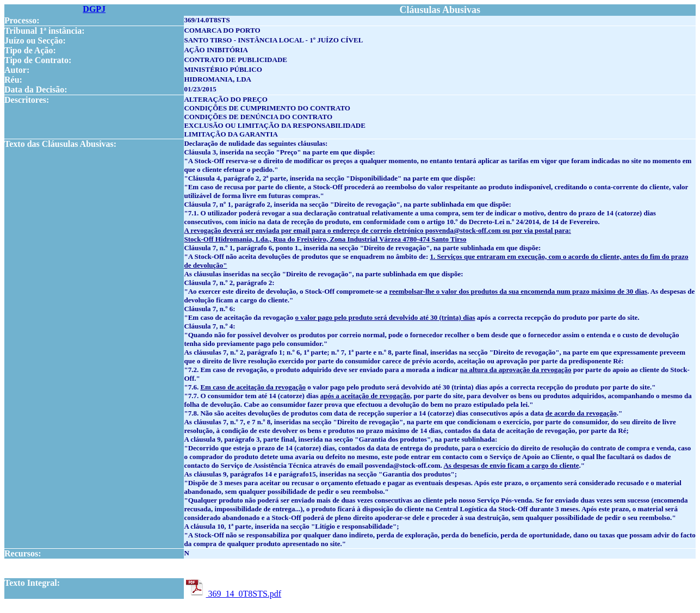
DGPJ (94, 9)
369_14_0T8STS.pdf (233, 594)
